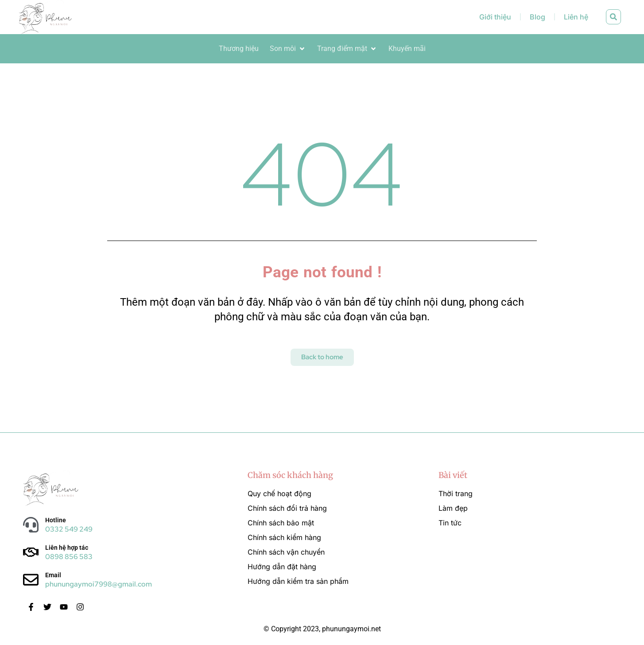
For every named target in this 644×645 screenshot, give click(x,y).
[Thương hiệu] (239, 49)
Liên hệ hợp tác (67, 548)
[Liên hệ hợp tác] (31, 552)
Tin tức (450, 523)
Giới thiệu (495, 17)
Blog (537, 17)
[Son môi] (288, 49)
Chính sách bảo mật (281, 523)
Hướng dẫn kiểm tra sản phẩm (298, 581)
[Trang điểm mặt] (347, 49)
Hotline (56, 520)
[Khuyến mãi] (407, 49)
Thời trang (456, 493)
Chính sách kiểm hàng (284, 537)
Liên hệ (576, 17)
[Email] (31, 580)
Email (53, 575)
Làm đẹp (453, 508)
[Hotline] (31, 525)
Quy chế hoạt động (279, 493)
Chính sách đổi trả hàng (287, 508)
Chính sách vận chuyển (286, 552)
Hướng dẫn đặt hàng (282, 567)
